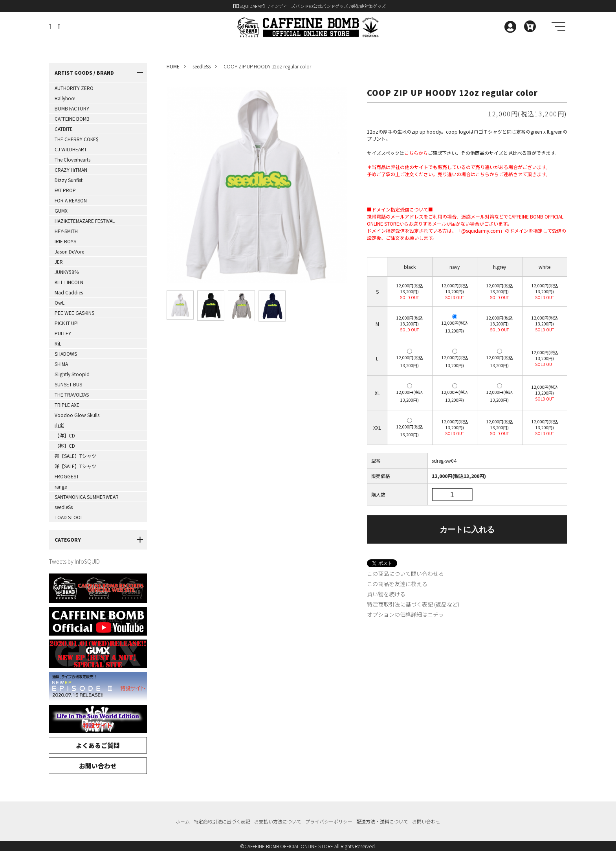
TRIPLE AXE (67, 405)
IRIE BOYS (65, 241)
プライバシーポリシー (329, 821)
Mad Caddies (69, 292)
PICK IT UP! (67, 323)
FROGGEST (67, 476)
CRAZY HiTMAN (71, 170)
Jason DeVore (69, 251)
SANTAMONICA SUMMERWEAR (87, 497)
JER (59, 262)
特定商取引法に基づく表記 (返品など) (413, 604)
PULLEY (63, 333)
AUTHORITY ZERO (74, 88)
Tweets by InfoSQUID (74, 561)
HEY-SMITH (66, 231)
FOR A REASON (71, 200)
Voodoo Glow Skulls (77, 415)
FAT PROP (65, 190)
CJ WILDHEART (71, 149)
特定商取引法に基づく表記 (222, 821)
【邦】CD (65, 446)
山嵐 (59, 425)
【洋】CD (65, 435)
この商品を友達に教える (397, 584)
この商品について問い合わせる (405, 573)
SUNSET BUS (68, 384)
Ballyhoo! (65, 98)
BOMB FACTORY (72, 108)
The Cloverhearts (72, 159)
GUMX (61, 210)
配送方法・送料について (382, 821)
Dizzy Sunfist (69, 180)
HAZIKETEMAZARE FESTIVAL (85, 221)
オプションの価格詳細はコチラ (405, 614)
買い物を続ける (386, 594)
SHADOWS (66, 354)
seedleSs (64, 507)
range (61, 486)
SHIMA (61, 364)
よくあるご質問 (98, 745)
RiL (58, 343)
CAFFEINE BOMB (72, 119)
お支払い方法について (278, 821)
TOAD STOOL (69, 517)
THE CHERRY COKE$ (77, 139)
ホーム (183, 821)
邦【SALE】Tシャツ (75, 456)
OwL (60, 302)
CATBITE (64, 129)
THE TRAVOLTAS (72, 394)
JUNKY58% (67, 272)
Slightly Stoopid (72, 374)
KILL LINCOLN (69, 282)
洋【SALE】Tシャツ (75, 466)
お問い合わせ (98, 766)
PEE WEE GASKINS (74, 313)
